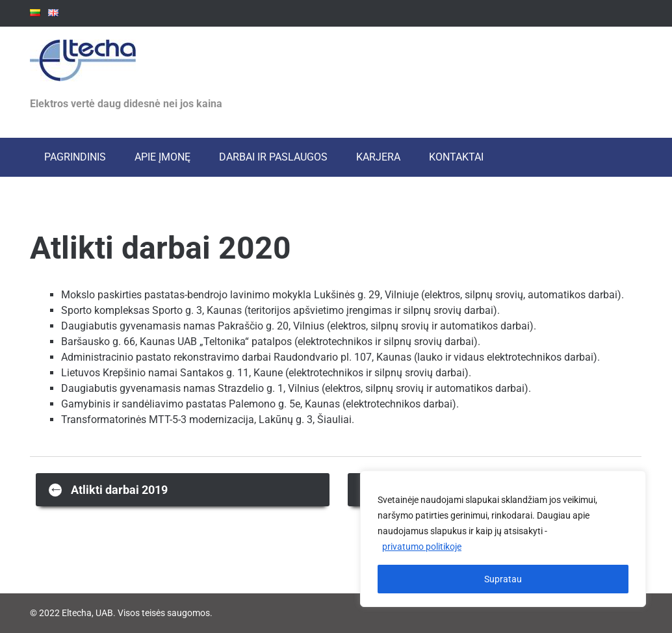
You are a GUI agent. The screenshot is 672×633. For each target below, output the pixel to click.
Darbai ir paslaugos (273, 157)
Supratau (503, 579)
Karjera (378, 157)
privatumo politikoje (422, 547)
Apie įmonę (162, 157)
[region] (503, 539)
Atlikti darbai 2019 (108, 489)
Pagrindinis (75, 157)
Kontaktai (456, 157)
